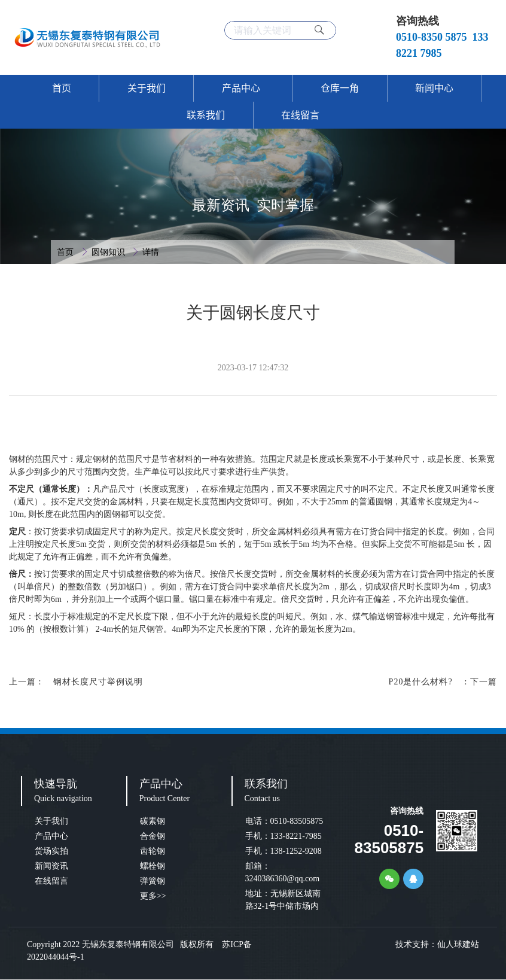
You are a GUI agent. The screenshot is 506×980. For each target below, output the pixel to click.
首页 (66, 252)
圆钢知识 (109, 252)
